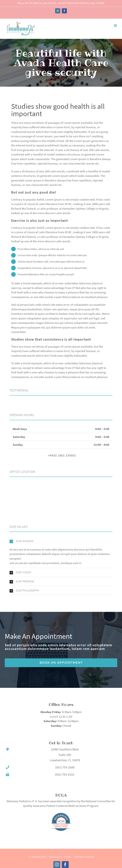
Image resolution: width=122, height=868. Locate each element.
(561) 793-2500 (65, 767)
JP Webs (67, 857)
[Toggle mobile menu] (116, 26)
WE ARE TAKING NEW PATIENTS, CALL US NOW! (81, 3)
